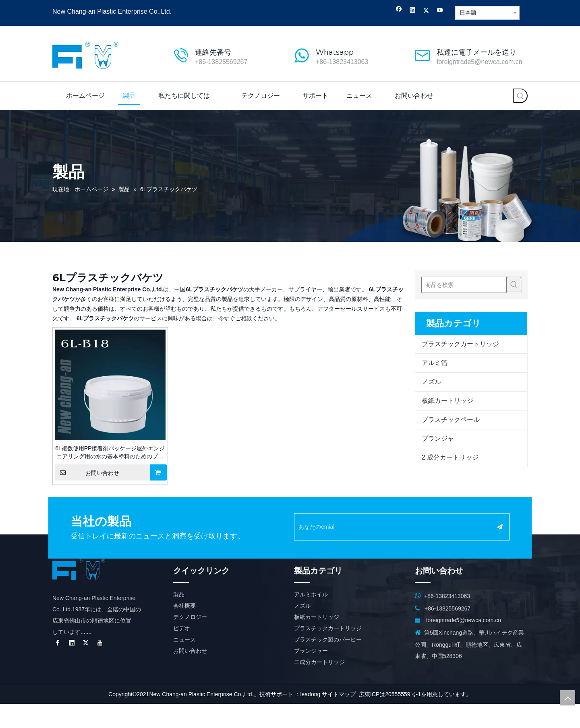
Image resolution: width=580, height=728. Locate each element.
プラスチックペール (451, 420)
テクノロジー (190, 641)
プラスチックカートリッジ (460, 344)
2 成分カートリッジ (450, 457)
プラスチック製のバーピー (328, 664)
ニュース (184, 664)
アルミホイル (311, 619)
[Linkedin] (413, 11)
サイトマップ (339, 718)
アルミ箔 (435, 363)
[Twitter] (426, 11)
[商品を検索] (464, 285)
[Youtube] (440, 11)
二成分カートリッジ (319, 686)
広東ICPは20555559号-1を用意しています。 (415, 718)
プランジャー (311, 675)
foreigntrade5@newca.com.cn (480, 62)
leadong (310, 718)
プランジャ (438, 438)
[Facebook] (399, 11)
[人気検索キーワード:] (520, 96)
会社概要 (184, 630)
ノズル (431, 382)
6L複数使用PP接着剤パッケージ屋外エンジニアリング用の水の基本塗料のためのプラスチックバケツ (110, 453)
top (568, 698)
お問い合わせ (87, 472)
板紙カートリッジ (447, 401)
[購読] (518, 527)
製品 (179, 619)
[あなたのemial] (399, 527)
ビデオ (182, 652)
